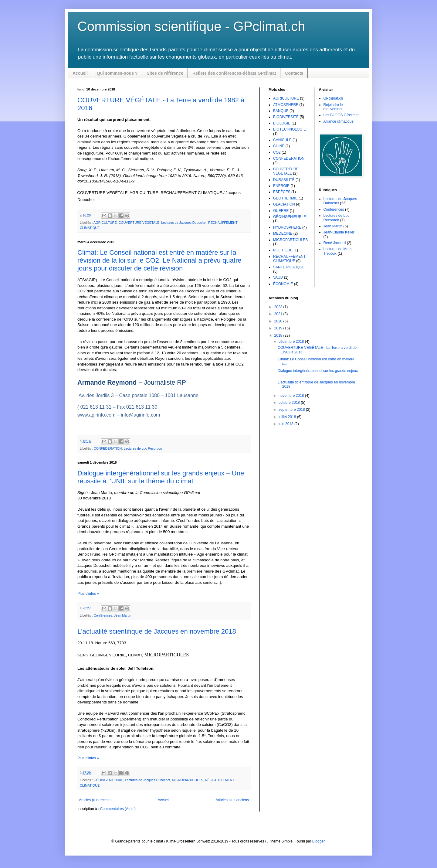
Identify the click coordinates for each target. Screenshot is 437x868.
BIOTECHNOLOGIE (290, 129)
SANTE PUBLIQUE (289, 267)
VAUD (278, 277)
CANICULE (282, 140)
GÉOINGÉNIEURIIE (108, 780)
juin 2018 (286, 424)
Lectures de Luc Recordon (143, 448)
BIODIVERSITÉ (286, 117)
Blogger (318, 841)
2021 (279, 314)
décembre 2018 (292, 342)
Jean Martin (123, 615)
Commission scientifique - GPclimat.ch (191, 26)
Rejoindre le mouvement (333, 107)
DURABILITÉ (284, 180)
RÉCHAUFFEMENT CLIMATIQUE (289, 259)
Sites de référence (165, 73)
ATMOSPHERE (286, 105)
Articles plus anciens (232, 800)
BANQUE (281, 111)
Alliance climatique (339, 121)
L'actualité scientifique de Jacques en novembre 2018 (157, 631)
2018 (279, 335)
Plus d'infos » (88, 594)
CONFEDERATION (108, 448)
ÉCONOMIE (283, 284)
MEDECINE (283, 233)
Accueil (80, 73)
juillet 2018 (288, 417)
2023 (279, 307)
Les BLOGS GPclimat (341, 115)
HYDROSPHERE (287, 227)
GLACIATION (284, 204)
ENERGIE (281, 186)
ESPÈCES (282, 192)
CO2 (277, 152)
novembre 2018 (292, 396)
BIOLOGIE (282, 123)
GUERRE (281, 211)
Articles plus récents (95, 800)
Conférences (103, 615)
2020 (279, 321)
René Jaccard (335, 243)
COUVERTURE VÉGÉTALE (139, 223)
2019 (279, 328)
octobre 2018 (290, 403)
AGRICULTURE (105, 223)
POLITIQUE (283, 250)
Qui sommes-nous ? (117, 73)
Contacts (294, 73)
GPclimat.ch (333, 98)
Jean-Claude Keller (339, 232)
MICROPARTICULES (188, 780)
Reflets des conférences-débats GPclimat (234, 73)
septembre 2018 (292, 410)
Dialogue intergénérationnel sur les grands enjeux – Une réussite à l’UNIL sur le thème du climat (161, 477)
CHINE (279, 146)
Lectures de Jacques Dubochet (184, 223)
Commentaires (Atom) (118, 809)
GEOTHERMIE (285, 198)
